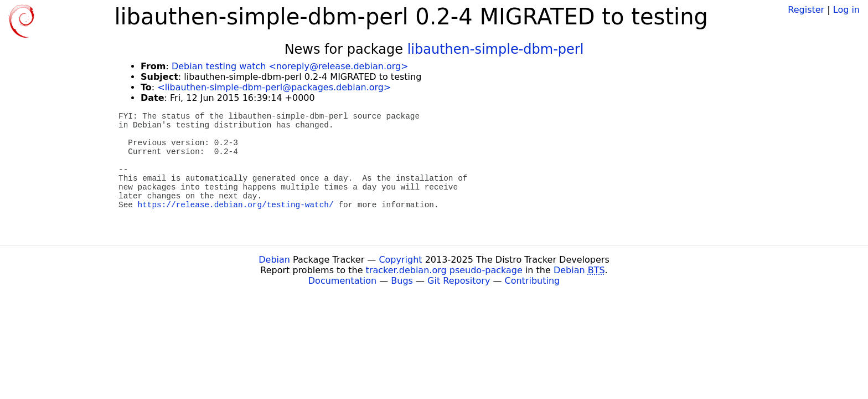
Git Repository (459, 281)
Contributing (533, 281)
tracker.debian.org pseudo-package (444, 270)
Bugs (402, 281)
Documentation (342, 281)
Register (806, 10)
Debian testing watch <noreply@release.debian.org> (290, 66)
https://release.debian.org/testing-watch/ (236, 205)
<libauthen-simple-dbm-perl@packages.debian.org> (274, 87)
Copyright (400, 260)
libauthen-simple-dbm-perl (496, 49)
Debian (274, 260)
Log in (846, 10)
